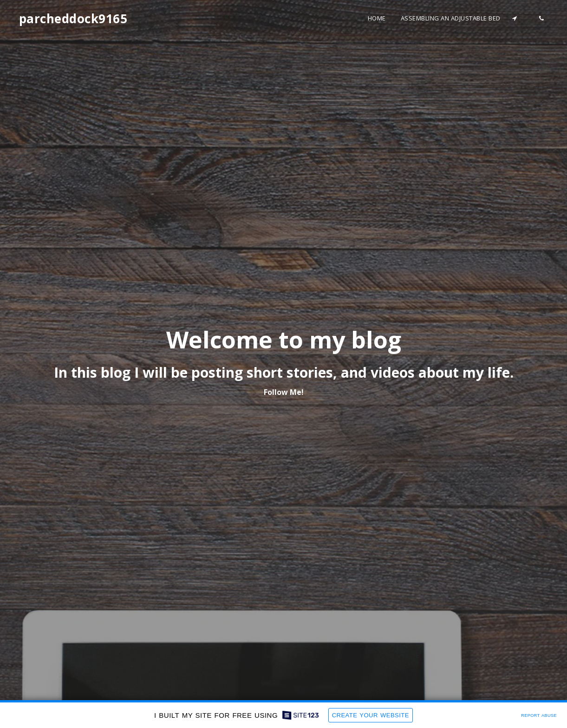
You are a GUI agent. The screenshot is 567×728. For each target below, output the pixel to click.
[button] (515, 18)
